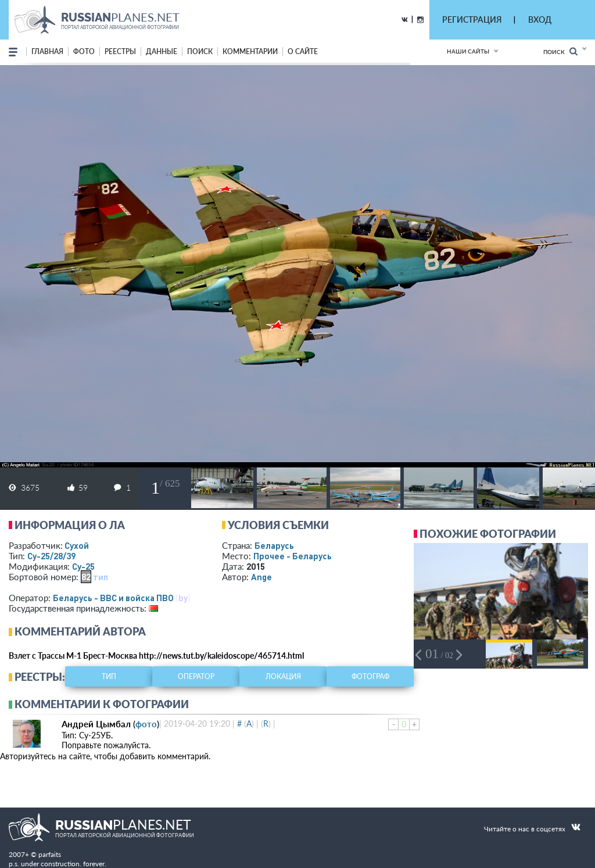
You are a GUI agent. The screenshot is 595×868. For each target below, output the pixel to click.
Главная (47, 51)
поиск (200, 51)
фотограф (370, 676)
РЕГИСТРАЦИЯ (472, 19)
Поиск (560, 51)
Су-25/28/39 (51, 556)
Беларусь (274, 545)
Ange (261, 577)
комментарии (250, 51)
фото (84, 51)
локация (283, 676)
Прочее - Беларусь (293, 556)
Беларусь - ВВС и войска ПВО (113, 598)
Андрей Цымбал (96, 724)
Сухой (77, 545)
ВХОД (540, 19)
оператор (196, 676)
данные (162, 51)
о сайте (303, 51)
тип (101, 577)
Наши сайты (468, 51)
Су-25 (83, 566)
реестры (120, 51)
